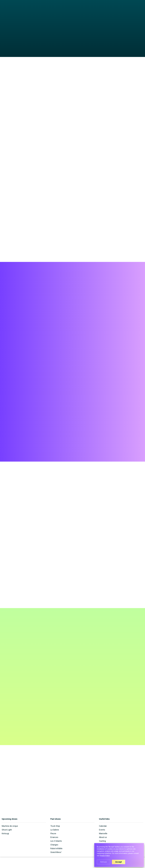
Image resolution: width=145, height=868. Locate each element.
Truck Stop (55, 826)
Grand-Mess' (56, 852)
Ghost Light (7, 830)
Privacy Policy (105, 856)
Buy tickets (136, 306)
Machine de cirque (10, 826)
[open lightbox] (73, 53)
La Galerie (55, 830)
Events (90, 7)
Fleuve (53, 833)
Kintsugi (5, 833)
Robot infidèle (56, 848)
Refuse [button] (104, 862)
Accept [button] (119, 862)
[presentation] (65, 668)
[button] (72, 7)
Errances (54, 837)
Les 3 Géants (56, 841)
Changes (54, 845)
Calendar (82, 7)
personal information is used (74, 662)
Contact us (126, 7)
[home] (10, 8)
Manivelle (108, 7)
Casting (116, 7)
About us (98, 7)
